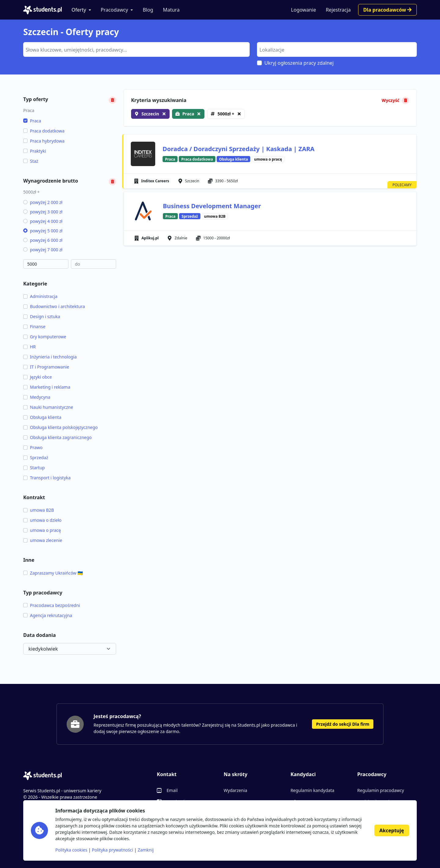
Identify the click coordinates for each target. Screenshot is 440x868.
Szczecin (150, 114)
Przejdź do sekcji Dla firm (343, 724)
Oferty (79, 10)
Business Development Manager (212, 206)
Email (172, 790)
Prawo (33, 447)
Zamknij (146, 850)
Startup (34, 468)
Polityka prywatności (113, 850)
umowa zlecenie (43, 540)
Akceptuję (392, 830)
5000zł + (226, 114)
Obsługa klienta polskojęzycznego (61, 427)
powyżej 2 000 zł (43, 202)
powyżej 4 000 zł (43, 221)
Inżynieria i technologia (50, 357)
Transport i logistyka (47, 478)
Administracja (40, 296)
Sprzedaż (36, 458)
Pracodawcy (115, 10)
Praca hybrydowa (44, 141)
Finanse (34, 327)
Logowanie (303, 10)
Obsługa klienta (42, 417)
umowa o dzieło (42, 520)
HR (29, 347)
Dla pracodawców (387, 10)
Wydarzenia (235, 790)
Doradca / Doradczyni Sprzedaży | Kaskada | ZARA (238, 149)
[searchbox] (136, 49)
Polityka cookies (71, 850)
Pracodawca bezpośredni (52, 605)
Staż (31, 161)
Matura (171, 10)
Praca (32, 121)
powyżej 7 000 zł (43, 250)
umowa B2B (39, 510)
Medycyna (37, 397)
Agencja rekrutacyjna (48, 615)
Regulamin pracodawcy (381, 790)
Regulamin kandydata (312, 790)
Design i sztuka (42, 316)
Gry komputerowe (45, 337)
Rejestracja (338, 10)
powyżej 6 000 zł (43, 240)
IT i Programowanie (46, 367)
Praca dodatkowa (44, 131)
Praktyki (35, 151)
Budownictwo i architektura (54, 306)
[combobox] (136, 49)
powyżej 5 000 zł (43, 231)
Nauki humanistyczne (48, 407)
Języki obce (38, 377)
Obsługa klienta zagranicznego (57, 437)
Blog (148, 10)
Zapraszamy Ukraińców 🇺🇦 (53, 573)
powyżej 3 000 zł (43, 212)
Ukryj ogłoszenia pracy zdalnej (299, 63)
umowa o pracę (42, 530)
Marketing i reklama (47, 387)
